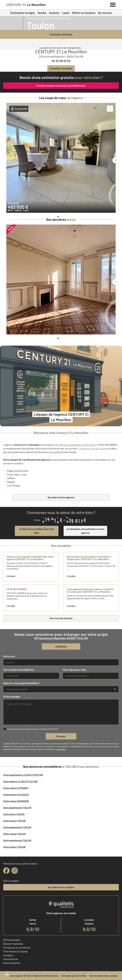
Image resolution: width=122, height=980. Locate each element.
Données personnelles (74, 976)
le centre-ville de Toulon (93, 448)
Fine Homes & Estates (15, 951)
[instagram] (15, 871)
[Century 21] (26, 5)
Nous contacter (12, 963)
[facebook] (6, 871)
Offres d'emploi (12, 940)
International (10, 959)
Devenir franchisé (13, 944)
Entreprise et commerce (17, 947)
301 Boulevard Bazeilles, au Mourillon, (76, 445)
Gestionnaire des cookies (103, 976)
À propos (8, 955)
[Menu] (113, 4)
